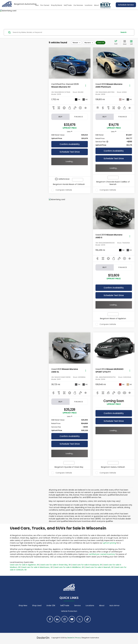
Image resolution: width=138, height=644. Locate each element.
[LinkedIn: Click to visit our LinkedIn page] (57, 619)
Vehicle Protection (69, 611)
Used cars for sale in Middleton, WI (69, 567)
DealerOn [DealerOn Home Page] (71, 638)
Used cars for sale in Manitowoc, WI (37, 567)
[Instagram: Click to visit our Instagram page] (65, 619)
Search (123, 32)
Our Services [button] (78, 5)
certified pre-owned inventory (102, 554)
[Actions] (86, 86)
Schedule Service (126, 5)
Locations (89, 5)
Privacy (78, 638)
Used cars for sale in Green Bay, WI (56, 565)
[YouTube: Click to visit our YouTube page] (72, 619)
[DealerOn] (43, 638)
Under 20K (51, 605)
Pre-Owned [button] (45, 5)
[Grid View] (124, 43)
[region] (70, 137)
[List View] (131, 43)
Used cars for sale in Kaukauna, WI (87, 565)
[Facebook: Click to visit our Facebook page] (50, 619)
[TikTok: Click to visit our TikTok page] (87, 619)
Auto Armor (114, 605)
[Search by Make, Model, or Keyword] (65, 32)
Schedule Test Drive (70, 152)
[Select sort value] (117, 43)
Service (77, 605)
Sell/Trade (68, 5)
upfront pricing (109, 543)
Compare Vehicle (64, 190)
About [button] (96, 5)
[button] (88, 63)
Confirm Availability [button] (70, 144)
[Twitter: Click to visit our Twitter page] (80, 619)
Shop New (23, 605)
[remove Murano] (89, 43)
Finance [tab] (79, 117)
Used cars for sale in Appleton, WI (24, 565)
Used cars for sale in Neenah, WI (99, 567)
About (102, 605)
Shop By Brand (56, 5)
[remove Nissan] (76, 43)
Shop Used (37, 605)
